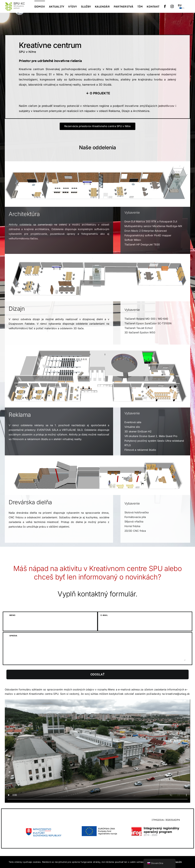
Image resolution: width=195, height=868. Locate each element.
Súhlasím (176, 862)
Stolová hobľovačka (137, 512)
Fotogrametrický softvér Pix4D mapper (148, 235)
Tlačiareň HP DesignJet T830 (142, 244)
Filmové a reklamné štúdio (140, 450)
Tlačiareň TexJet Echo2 (139, 328)
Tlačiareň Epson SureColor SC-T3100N (148, 323)
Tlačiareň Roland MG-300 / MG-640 (146, 319)
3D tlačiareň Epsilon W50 (140, 332)
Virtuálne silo (132, 427)
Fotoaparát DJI (168, 221)
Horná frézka (132, 526)
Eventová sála (133, 422)
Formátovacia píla (135, 517)
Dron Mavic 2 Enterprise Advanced (146, 231)
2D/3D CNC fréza (135, 531)
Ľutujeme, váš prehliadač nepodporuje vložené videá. (97, 751)
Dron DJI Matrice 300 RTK (140, 221)
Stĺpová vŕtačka (134, 522)
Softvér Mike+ (133, 240)
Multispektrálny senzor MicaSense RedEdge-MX (153, 226)
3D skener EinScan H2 (138, 431)
